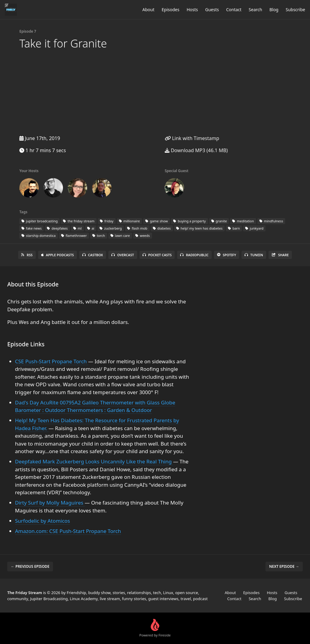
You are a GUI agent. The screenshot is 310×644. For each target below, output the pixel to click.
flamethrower (74, 235)
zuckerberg (111, 228)
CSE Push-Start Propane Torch (52, 361)
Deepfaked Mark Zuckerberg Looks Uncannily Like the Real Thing (94, 461)
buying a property (189, 221)
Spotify (227, 255)
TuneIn (254, 255)
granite (219, 221)
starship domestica (39, 235)
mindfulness (271, 221)
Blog (274, 10)
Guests (212, 10)
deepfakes (57, 228)
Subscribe (295, 10)
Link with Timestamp (192, 138)
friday (107, 221)
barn (234, 228)
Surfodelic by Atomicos (43, 521)
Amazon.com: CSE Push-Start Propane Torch (68, 531)
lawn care (120, 235)
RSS (27, 255)
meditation (243, 221)
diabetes (162, 228)
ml (77, 228)
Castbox (93, 255)
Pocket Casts (157, 255)
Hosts (192, 10)
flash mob (137, 228)
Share (280, 255)
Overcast (123, 255)
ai (91, 228)
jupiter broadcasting (40, 221)
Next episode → (284, 566)
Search (256, 10)
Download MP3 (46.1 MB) (196, 150)
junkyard (254, 228)
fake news (31, 228)
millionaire (130, 221)
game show (157, 221)
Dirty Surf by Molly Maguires (50, 503)
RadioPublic (194, 255)
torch (99, 235)
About (148, 10)
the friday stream (79, 221)
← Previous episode (30, 566)
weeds (143, 235)
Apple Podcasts (58, 255)
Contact (234, 10)
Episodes (170, 10)
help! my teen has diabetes (199, 228)
